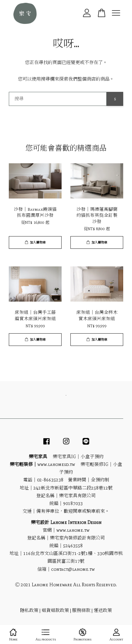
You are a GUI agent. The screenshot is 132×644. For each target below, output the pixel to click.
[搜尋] (58, 99)
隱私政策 (29, 610)
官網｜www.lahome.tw (66, 530)
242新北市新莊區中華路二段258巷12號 (73, 488)
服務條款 (81, 610)
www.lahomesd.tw (56, 464)
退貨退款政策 (55, 610)
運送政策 (103, 610)
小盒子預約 (92, 457)
